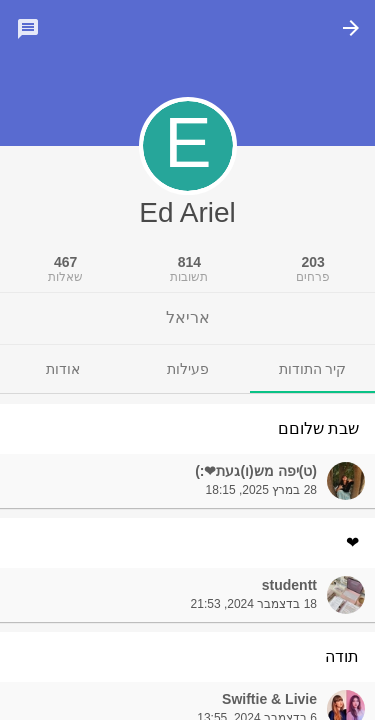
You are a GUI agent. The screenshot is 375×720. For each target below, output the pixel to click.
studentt (289, 585)
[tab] (312, 369)
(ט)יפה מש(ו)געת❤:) (256, 471)
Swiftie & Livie (269, 699)
